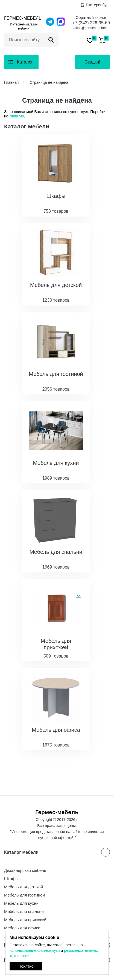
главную (17, 116)
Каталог (25, 62)
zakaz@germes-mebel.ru (91, 28)
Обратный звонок (91, 18)
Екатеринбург (98, 5)
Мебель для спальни (24, 911)
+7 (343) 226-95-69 (91, 23)
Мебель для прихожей (25, 920)
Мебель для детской (24, 887)
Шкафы (11, 879)
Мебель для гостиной (24, 895)
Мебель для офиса (22, 928)
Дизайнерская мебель (25, 870)
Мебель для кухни (21, 903)
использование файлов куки (35, 950)
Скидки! (92, 62)
